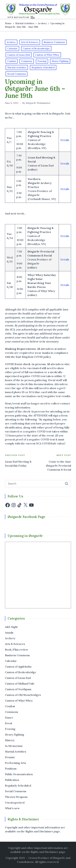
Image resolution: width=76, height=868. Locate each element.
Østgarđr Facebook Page (26, 517)
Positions (11, 769)
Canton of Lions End (19, 55)
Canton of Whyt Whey (47, 55)
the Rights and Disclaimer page (46, 852)
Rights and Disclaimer (39, 831)
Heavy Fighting (60, 61)
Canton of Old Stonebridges (23, 695)
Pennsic (10, 757)
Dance (9, 718)
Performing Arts (15, 763)
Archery (11, 42)
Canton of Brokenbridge (36, 48)
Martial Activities (17, 67)
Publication (12, 780)
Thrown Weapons (16, 797)
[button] (66, 484)
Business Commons (54, 42)
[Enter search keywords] (38, 484)
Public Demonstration (19, 774)
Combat (12, 61)
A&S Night (11, 627)
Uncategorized (15, 803)
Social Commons (17, 74)
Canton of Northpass (18, 689)
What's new (12, 808)
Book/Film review (17, 650)
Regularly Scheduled (43, 67)
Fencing (42, 61)
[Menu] (21, 17)
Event (9, 723)
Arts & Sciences (30, 42)
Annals (9, 633)
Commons (27, 61)
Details (65, 140)
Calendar (12, 48)
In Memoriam (14, 746)
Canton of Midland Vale (20, 684)
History (10, 740)
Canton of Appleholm (18, 667)
